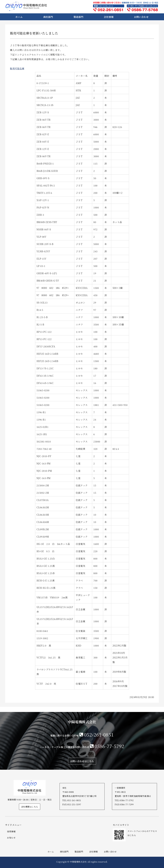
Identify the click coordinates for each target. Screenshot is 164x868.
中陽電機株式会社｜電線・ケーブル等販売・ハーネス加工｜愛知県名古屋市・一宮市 (26, 6)
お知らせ (11, 838)
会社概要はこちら (30, 807)
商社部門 (48, 17)
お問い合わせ (141, 17)
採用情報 (11, 831)
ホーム (19, 17)
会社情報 (109, 17)
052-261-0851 (99, 734)
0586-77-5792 (109, 746)
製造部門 (78, 17)
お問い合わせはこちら (82, 761)
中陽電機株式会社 (78, 862)
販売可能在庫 (17, 68)
